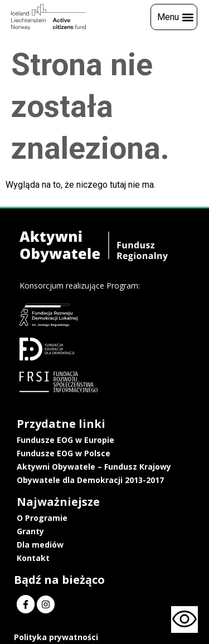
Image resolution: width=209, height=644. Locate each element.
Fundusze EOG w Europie (65, 440)
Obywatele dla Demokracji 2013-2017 (90, 480)
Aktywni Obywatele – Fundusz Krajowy (94, 467)
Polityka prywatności (56, 637)
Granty (30, 531)
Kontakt (33, 558)
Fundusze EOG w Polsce (64, 453)
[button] (174, 17)
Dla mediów (40, 545)
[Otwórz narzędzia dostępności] (184, 619)
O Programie (42, 518)
